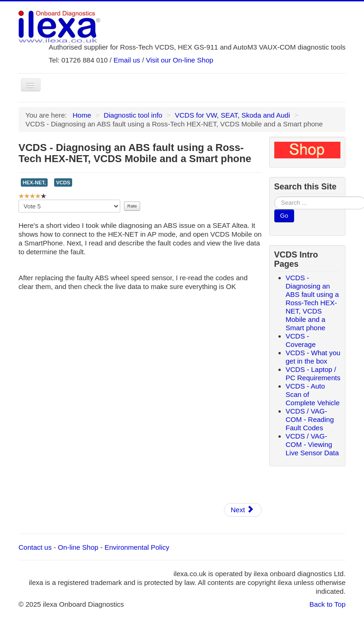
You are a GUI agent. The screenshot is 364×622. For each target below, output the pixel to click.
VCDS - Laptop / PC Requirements (313, 374)
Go (284, 216)
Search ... (275, 197)
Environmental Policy (137, 547)
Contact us (35, 547)
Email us (127, 60)
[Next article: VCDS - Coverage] (243, 510)
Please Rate (19, 200)
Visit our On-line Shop (180, 60)
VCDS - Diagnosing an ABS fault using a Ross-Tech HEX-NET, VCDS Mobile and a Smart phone (312, 303)
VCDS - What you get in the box (313, 357)
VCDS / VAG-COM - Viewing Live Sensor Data (312, 444)
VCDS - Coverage (301, 340)
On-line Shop (78, 547)
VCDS (63, 182)
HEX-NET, (34, 182)
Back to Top (327, 604)
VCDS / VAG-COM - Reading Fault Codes (310, 419)
